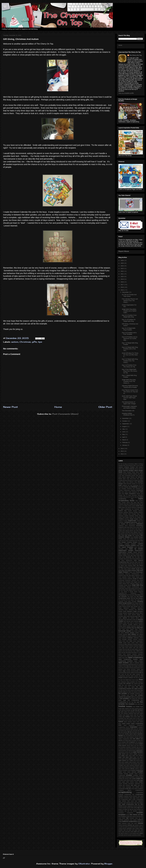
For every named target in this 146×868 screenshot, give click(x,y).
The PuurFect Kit (123, 600)
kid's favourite (134, 731)
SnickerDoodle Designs (125, 587)
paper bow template (138, 755)
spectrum (121, 803)
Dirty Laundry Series (124, 503)
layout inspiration (138, 734)
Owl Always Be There (129, 567)
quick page (140, 780)
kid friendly (121, 731)
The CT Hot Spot (130, 595)
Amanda (125, 474)
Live (139, 542)
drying (135, 668)
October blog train (132, 564)
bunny (141, 633)
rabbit (128, 782)
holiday (141, 715)
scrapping (126, 796)
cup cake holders (134, 649)
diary (125, 656)
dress (120, 668)
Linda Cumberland (130, 541)
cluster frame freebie (137, 643)
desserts (134, 654)
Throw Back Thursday (130, 602)
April (124, 437)
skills (128, 801)
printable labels (133, 774)
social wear (134, 801)
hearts (132, 715)
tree (132, 823)
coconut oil (121, 644)
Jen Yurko (136, 531)
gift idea (135, 710)
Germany (127, 519)
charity (141, 638)
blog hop (134, 628)
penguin (134, 762)
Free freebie (126, 517)
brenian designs (130, 633)
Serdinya (134, 580)
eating (128, 669)
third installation (122, 817)
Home (58, 407)
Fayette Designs (133, 511)
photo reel (124, 764)
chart (120, 639)
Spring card (134, 588)
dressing (131, 668)
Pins (142, 574)
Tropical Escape (126, 606)
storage (125, 806)
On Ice (139, 564)
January (125, 445)
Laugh (124, 539)
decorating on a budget (137, 653)
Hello (125, 527)
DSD (142, 492)
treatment (124, 823)
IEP (133, 529)
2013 (122, 451)
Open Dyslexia (128, 565)
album (137, 618)
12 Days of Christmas (128, 464)
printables (129, 775)
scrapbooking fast (129, 794)
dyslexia (120, 669)
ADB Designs (139, 467)
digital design (130, 656)
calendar (125, 634)
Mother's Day (140, 559)
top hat (141, 818)
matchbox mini (122, 737)
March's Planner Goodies (133, 554)
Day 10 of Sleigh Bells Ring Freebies (129, 329)
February (125, 442)
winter (141, 833)
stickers (121, 806)
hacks (139, 712)
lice (133, 736)
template (140, 813)
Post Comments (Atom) (65, 414)
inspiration (134, 727)
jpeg (135, 729)
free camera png (136, 683)
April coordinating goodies (129, 476)
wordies (130, 835)
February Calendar (123, 512)
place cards (121, 769)
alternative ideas (122, 620)
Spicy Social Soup (126, 588)
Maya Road (137, 556)
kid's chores (127, 731)
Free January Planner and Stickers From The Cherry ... (130, 301)
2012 (122, 454)
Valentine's (140, 608)
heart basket (126, 715)
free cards (137, 685)
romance (128, 785)
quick (135, 780)
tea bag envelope (136, 809)
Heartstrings (132, 526)
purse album (127, 780)
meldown (132, 737)
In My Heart (137, 529)
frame (130, 680)
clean (131, 641)
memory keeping (139, 737)
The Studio (131, 600)
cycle (127, 651)
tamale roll (121, 809)
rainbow (132, 782)
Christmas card (131, 489)
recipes (141, 782)
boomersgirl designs (125, 631)
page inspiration (138, 752)
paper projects (133, 759)
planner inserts (139, 769)
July (124, 429)
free (141, 680)
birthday (129, 628)
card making (132, 634)
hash (138, 713)
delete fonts (122, 654)
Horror (124, 529)
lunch (142, 736)
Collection (133, 490)
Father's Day (122, 511)
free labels (129, 692)
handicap (131, 713)
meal (128, 737)
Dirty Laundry (139, 501)
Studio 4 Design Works (131, 592)
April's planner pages (124, 477)
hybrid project (126, 724)
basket (124, 626)
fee (140, 676)
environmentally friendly (137, 671)
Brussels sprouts (131, 484)
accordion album (123, 616)
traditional (121, 820)
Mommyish (127, 559)
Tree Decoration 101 (128, 411)
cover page (121, 648)
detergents (121, 656)
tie (136, 817)
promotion (121, 780)
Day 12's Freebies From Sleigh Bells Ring (129, 316)
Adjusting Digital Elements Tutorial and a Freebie (130, 387)
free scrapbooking (133, 700)
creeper (120, 649)
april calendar (127, 621)
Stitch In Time (136, 590)
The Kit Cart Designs (137, 598)
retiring (120, 785)
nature (132, 745)
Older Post (105, 407)
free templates (130, 704)
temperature (130, 813)
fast (128, 674)
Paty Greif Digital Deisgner (129, 570)
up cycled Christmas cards (135, 827)
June (124, 432)
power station (127, 772)
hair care (121, 713)
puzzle (132, 780)
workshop (134, 835)
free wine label (139, 704)
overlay (127, 752)
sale (132, 785)
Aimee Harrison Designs (126, 471)
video (134, 828)
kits (131, 732)
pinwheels (137, 765)
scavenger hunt (130, 787)
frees (134, 707)
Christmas (25, 342)
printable (140, 772)
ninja (142, 747)
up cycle (121, 827)
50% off (125, 466)
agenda (125, 618)
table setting (134, 808)
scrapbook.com (139, 790)
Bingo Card (126, 482)
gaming (137, 709)
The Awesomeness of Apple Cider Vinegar (129, 403)
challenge (130, 638)
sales (135, 785)
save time (140, 785)
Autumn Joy (134, 477)
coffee (126, 644)
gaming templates (126, 710)
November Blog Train (135, 562)
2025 (122, 263)
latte (123, 734)
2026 (122, 260)
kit (128, 732)
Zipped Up (140, 615)
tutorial (140, 823)
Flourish (141, 516)
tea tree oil (128, 811)
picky (128, 765)
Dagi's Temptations (130, 494)
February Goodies (133, 512)
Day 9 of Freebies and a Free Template (129, 333)
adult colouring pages (132, 616)
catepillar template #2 (133, 636)
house (131, 718)
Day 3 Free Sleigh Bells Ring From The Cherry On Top (129, 371)
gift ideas (140, 710)
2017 (122, 285)
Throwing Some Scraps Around (131, 602)
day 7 (135, 651)
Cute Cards (125, 492)
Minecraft (128, 557)
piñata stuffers (139, 767)
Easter (138, 506)
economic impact (135, 669)
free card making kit (128, 685)
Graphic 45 (124, 524)
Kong (132, 537)
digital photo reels (138, 656)
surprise (129, 808)
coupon (141, 646)
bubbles (137, 633)
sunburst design (122, 808)
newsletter (128, 747)
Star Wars (123, 590)
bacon (120, 625)
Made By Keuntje (136, 549)
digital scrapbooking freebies (128, 659)
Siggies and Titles (138, 582)
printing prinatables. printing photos (134, 777)
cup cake (127, 649)
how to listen (128, 720)
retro (124, 785)
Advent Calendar (130, 469)
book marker (130, 629)
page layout (122, 754)
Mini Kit (134, 557)
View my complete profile (126, 93)
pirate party (121, 767)
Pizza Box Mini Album (129, 575)
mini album (136, 739)
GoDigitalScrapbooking (131, 522)
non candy (126, 749)
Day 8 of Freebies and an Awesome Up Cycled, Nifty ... (130, 339)
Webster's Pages (132, 611)
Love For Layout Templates (131, 546)
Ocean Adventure (123, 564)
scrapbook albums (125, 790)
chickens (135, 639)
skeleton (124, 801)
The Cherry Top (132, 597)
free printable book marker (126, 695)
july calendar (140, 729)
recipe (136, 782)
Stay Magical (129, 590)
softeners (141, 801)
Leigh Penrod (122, 541)
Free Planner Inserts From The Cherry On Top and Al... (130, 392)
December (126, 292)
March (124, 440)
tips (40, 342)
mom (123, 744)
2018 (122, 282)
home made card (138, 717)
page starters (130, 754)
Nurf (142, 562)
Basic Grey (126, 479)
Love (138, 546)
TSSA (141, 593)
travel (139, 821)
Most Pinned (133, 559)
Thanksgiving (122, 595)
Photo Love (132, 572)
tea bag (130, 809)
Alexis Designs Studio (129, 472)
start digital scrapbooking (126, 804)
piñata (134, 767)
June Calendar (132, 534)
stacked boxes (130, 803)
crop (124, 649)
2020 (122, 277)
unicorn (141, 825)
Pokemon (137, 575)
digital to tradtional (134, 663)
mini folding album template (129, 740)
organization (121, 752)
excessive (137, 673)
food (127, 680)
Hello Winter (130, 527)
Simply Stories (128, 585)
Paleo (125, 569)
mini (131, 739)
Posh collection (123, 577)
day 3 (132, 651)
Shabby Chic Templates (124, 582)
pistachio (127, 767)
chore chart (125, 641)
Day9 (130, 495)
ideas (125, 725)
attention (136, 621)
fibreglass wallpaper (128, 678)
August (125, 426)
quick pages (122, 782)
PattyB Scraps (135, 569)
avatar (125, 623)
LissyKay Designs (132, 542)
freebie (122, 706)
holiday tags (122, 717)
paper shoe (140, 759)
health (141, 713)
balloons (136, 625)
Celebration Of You (138, 485)
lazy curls (126, 736)
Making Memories (138, 552)
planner (132, 769)
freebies (129, 706)
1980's (136, 464)
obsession (132, 749)
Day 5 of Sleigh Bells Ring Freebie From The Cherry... (130, 361)
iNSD (120, 725)
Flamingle (132, 516)
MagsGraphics (139, 551)
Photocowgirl (139, 572)
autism (15, 342)
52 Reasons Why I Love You (134, 466)
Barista (120, 479)
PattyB (129, 569)
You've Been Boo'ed (130, 615)
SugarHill (141, 592)
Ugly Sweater (134, 606)
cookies (127, 646)
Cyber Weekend (133, 492)
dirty (135, 664)
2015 (122, 290)
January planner (129, 531)
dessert (129, 654)
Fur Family (138, 517)
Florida (136, 516)
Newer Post (10, 407)
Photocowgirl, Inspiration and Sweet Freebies (129, 407)
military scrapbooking (124, 739)
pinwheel (132, 765)
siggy (134, 798)
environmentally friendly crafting (126, 673)
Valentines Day (133, 610)
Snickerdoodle (136, 587)
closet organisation (138, 641)
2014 (122, 449)
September (126, 424)
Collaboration (127, 490)
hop (125, 718)
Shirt (132, 582)
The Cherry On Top (136, 55)
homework (121, 718)
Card (120, 485)
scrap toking (134, 789)
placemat (127, 769)
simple (138, 798)
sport (125, 803)
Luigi (126, 549)
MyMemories (129, 560)
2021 (122, 274)
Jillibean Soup (137, 532)
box (133, 631)
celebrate (124, 638)
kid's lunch (140, 731)
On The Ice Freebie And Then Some (129, 295)
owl (129, 752)
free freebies (137, 690)
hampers (126, 713)
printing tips (121, 779)
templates (122, 815)
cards (124, 636)
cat (126, 636)
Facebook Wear (139, 509)
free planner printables (137, 692)
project (134, 779)
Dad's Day (121, 494)
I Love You (129, 529)
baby (128, 623)
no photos (121, 749)
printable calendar (123, 774)
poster (120, 772)
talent (142, 808)
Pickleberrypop (135, 574)
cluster (120, 643)
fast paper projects (135, 674)
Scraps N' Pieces (138, 579)
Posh (142, 575)
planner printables (123, 770)
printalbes (136, 775)
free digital (131, 687)
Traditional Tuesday (131, 605)
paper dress (129, 757)
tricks (136, 823)
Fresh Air (132, 517)
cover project (129, 648)
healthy (120, 715)
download (140, 666)
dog (127, 666)
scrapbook (140, 789)
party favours (137, 761)
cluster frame (127, 643)
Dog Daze (134, 503)
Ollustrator (84, 864)
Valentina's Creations (130, 608)
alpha (142, 618)
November (126, 418)
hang (135, 713)
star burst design (139, 803)
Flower (120, 517)
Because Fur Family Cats (134, 480)
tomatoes (132, 818)
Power (129, 577)
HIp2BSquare (132, 524)
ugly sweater (136, 825)
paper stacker (122, 761)
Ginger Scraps (134, 519)
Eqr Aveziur (128, 507)
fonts (124, 680)
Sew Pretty (140, 580)
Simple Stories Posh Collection (127, 584)
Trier (137, 605)
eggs (124, 671)
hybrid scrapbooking (137, 724)
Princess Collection (127, 579)
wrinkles (139, 835)
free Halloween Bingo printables (127, 682)
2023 (122, 268)
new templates (122, 747)
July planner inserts (123, 534)
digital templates (124, 663)
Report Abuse (124, 251)
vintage (137, 828)
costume (131, 646)
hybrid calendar (128, 722)
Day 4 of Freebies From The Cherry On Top (129, 366)
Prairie (133, 577)
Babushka (140, 477)
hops (128, 718)
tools (136, 818)
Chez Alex (121, 487)
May (124, 434)
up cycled (125, 827)
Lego (128, 539)
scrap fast (128, 789)
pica (125, 765)
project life (140, 778)
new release (140, 745)
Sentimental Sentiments (125, 580)
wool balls (121, 835)
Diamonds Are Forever (129, 497)
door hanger (135, 666)
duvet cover (140, 668)
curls (124, 651)
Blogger (108, 864)
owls (132, 752)
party (132, 761)
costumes (136, 646)
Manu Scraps (122, 554)
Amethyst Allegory (132, 474)
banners (141, 625)
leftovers (130, 736)
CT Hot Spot (140, 484)
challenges (136, 638)
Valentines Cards (123, 610)
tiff (138, 817)
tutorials (130, 825)
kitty (133, 732)
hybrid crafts (136, 722)
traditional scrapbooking (129, 821)
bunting (120, 634)
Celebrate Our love (127, 485)
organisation (139, 750)
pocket (129, 770)
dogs (130, 666)
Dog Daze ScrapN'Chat (130, 504)
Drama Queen (132, 506)
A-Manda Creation (129, 467)
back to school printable (137, 623)
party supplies (125, 762)
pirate (141, 765)
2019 (122, 279)
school (137, 787)
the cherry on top (136, 815)
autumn (121, 623)
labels (136, 732)
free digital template (137, 689)
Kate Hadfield (140, 534)
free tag (131, 702)
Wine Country (136, 613)
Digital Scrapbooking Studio (131, 500)
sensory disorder (133, 796)
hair (142, 712)
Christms (121, 490)
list (139, 736)
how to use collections (137, 720)
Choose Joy (127, 487)
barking (120, 626)
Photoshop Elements (124, 574)
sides (131, 798)
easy (125, 669)
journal (124, 729)
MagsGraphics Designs (125, 552)
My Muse (121, 560)
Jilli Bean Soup (129, 532)
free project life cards (135, 699)
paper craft (122, 757)
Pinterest (121, 575)
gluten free (127, 712)
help (135, 715)
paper (123, 755)
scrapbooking (125, 792)
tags (139, 808)
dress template (125, 668)
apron (132, 621)
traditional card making (130, 820)
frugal (141, 707)
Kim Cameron (136, 535)
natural (128, 745)
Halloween (140, 524)
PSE (122, 569)
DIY (139, 492)
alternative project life (132, 620)
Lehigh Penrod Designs (137, 539)
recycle (120, 784)
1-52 (121, 464)
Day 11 (125, 495)
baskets (129, 626)
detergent (141, 654)
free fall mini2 (122, 690)
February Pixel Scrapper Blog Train (133, 514)
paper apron (129, 755)
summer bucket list (138, 806)
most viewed (135, 744)
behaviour (134, 626)
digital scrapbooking (135, 657)
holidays (128, 717)
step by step (139, 804)
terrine (128, 815)
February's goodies (123, 516)
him (138, 715)
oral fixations (138, 749)
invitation (141, 727)
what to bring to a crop (126, 833)
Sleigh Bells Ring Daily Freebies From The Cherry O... (129, 381)
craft (134, 648)
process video (128, 779)
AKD (123, 469)
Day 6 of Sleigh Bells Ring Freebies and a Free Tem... (130, 349)
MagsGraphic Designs (126, 550)
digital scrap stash (123, 658)
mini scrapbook (131, 742)
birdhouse (124, 628)
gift (132, 710)
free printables (125, 698)
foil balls (121, 680)
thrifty (128, 817)
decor (138, 651)
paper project (125, 759)
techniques (121, 813)
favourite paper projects (132, 676)
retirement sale (139, 784)
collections (130, 644)
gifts (34, 342)
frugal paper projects (124, 709)
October (125, 421)
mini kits (139, 740)
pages (135, 754)
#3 (119, 464)
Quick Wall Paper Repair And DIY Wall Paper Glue (129, 398)
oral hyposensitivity (131, 750)
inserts (127, 727)
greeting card (134, 712)
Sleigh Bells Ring (137, 585)
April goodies (139, 476)
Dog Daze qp (139, 504)
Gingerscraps (132, 520)
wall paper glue (136, 830)
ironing (120, 729)
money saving (128, 744)
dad (129, 651)
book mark (122, 629)
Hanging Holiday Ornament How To (128, 414)
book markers (139, 629)
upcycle (124, 828)
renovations (131, 784)
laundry (127, 734)
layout (131, 734)
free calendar (127, 683)
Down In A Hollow (123, 506)
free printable (123, 693)
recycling (125, 784)
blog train (140, 628)
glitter (122, 712)
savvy (120, 787)
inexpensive (132, 725)
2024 (122, 266)
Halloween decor (123, 526)
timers (124, 818)
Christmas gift (139, 489)
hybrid (121, 722)
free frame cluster (130, 690)
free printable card (129, 697)
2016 (122, 287)
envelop (128, 671)
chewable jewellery (127, 639)
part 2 (128, 761)
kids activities (124, 732)
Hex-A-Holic (136, 527)
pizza (131, 767)
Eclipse (123, 507)
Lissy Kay (137, 541)
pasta (131, 762)
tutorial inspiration (123, 825)
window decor (136, 833)
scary (124, 787)
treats (129, 823)
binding (139, 626)
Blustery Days (133, 482)
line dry (136, 736)
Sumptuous (133, 593)
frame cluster (135, 680)
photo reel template (132, 764)
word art (126, 835)
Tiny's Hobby (135, 603)
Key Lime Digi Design (125, 535)
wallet (132, 832)
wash (135, 832)
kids (119, 732)
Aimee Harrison (139, 469)
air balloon (131, 618)
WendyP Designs (127, 613)
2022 (122, 271)
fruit (130, 709)
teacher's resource (138, 811)
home (132, 717)
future (133, 709)
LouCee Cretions (130, 545)
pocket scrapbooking (137, 770)
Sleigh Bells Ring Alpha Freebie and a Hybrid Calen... (129, 311)
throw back (132, 817)
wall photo (128, 832)
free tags (136, 702)
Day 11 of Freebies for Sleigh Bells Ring (129, 320)
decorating (128, 653)
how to (135, 718)
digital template (139, 661)
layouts (121, 735)
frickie (138, 707)
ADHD (120, 469)
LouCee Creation (130, 544)
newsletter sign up (136, 747)
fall (140, 673)
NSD (135, 560)
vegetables (129, 828)
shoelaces (127, 798)
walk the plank (127, 830)
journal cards (130, 729)
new (135, 745)
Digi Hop (137, 497)
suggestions (130, 806)
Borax (125, 484)
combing (135, 644)
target (126, 809)
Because (125, 480)
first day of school (138, 678)
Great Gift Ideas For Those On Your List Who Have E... (130, 355)
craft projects (139, 648)
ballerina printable (128, 625)
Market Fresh (127, 556)
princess (134, 772)
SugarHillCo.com (123, 593)
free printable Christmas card (135, 694)
